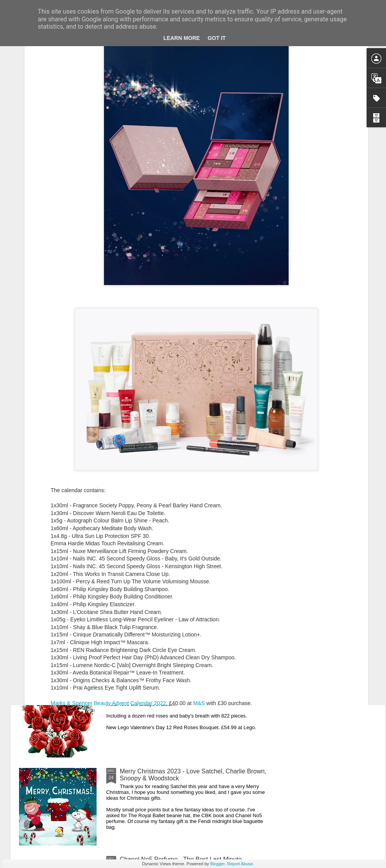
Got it (217, 38)
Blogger (217, 864)
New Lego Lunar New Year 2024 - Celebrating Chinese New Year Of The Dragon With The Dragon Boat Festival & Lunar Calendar (191, 514)
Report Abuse (240, 864)
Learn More (182, 38)
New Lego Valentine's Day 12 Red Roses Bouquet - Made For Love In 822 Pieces (191, 687)
